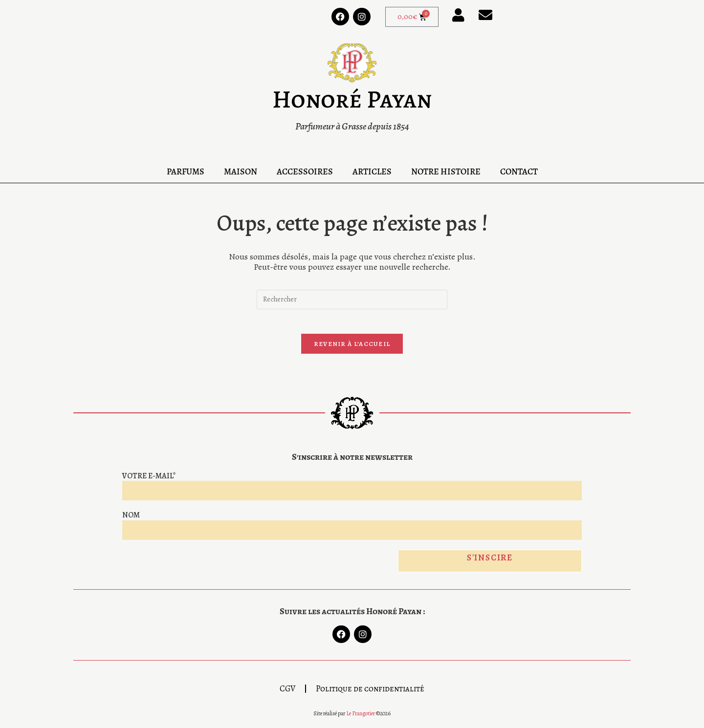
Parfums (186, 171)
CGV (287, 695)
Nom (131, 520)
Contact (519, 171)
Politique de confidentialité (370, 695)
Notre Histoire (446, 171)
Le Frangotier (361, 720)
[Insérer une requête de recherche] (352, 300)
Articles (372, 171)
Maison (241, 171)
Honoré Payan (352, 99)
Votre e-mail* (149, 481)
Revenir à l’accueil (352, 349)
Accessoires (305, 171)
